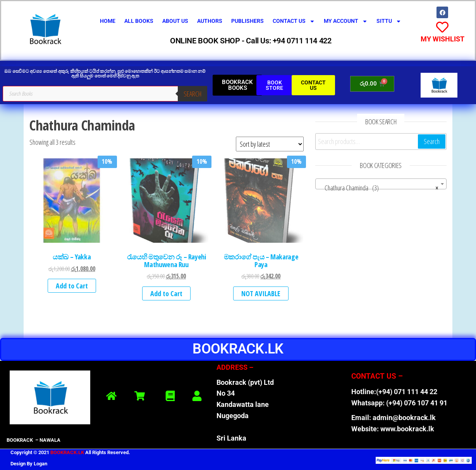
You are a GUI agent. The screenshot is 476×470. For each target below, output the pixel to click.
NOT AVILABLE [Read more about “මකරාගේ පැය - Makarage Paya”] (261, 293)
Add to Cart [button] (72, 286)
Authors (210, 21)
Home (108, 21)
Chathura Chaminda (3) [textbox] (379, 188)
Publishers (247, 21)
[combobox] (381, 184)
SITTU (389, 21)
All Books (139, 21)
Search (192, 94)
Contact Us (294, 21)
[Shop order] (270, 144)
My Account (346, 21)
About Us (175, 21)
